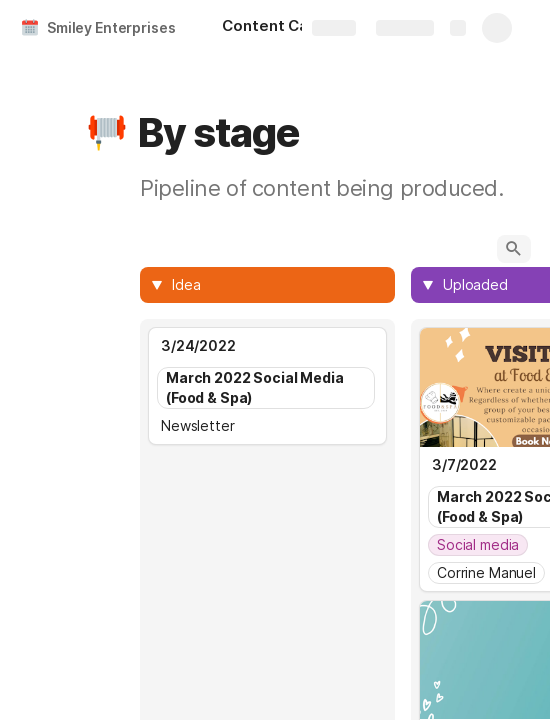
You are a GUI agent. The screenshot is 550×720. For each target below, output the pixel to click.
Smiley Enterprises (111, 27)
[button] (107, 133)
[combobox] (277, 285)
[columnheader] (267, 285)
